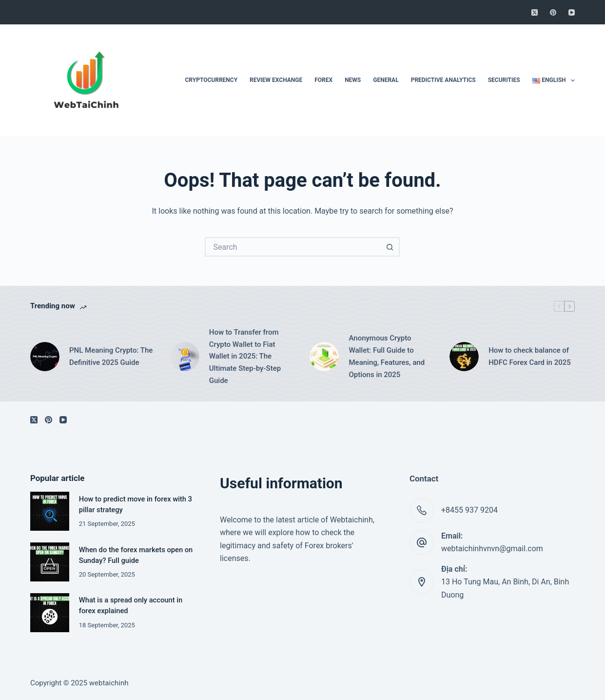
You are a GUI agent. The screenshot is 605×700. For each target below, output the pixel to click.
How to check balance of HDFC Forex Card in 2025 (530, 356)
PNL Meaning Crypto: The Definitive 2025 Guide (111, 356)
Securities (504, 80)
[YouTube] (572, 12)
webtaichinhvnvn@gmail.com (492, 549)
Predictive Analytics (443, 80)
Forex (323, 80)
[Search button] (390, 247)
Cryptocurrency (211, 80)
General (386, 80)
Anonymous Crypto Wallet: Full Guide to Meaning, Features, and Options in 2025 (387, 356)
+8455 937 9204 (469, 510)
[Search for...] (293, 247)
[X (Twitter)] (535, 12)
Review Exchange (276, 80)
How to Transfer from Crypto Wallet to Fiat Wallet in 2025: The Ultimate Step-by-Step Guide (245, 356)
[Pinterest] (553, 12)
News (353, 80)
